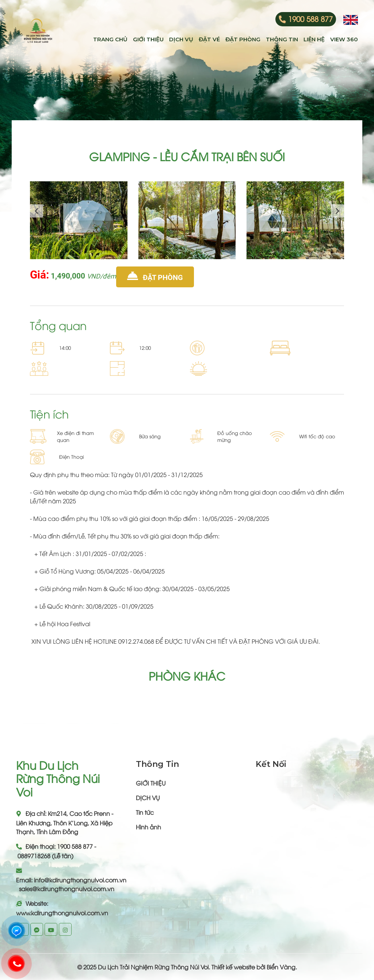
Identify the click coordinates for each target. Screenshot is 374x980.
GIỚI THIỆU (151, 783)
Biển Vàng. (282, 967)
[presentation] (37, 211)
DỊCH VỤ (148, 798)
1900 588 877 (310, 18)
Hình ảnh (148, 827)
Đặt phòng (155, 276)
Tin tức (145, 812)
